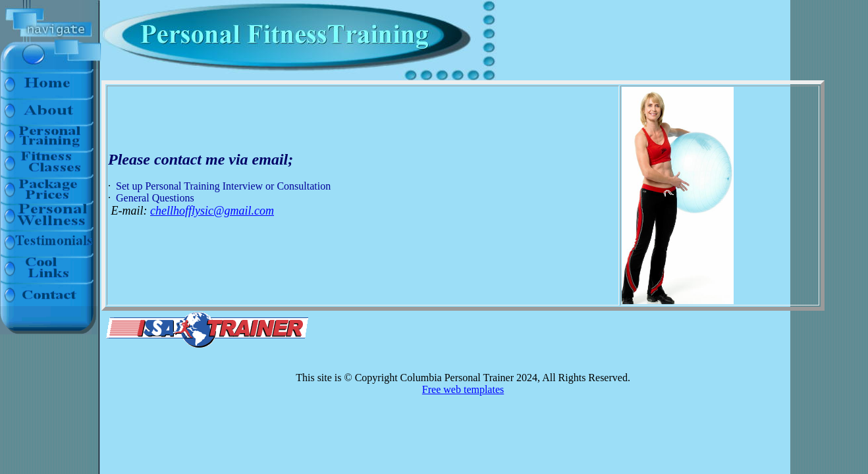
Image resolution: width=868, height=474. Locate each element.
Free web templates (463, 389)
